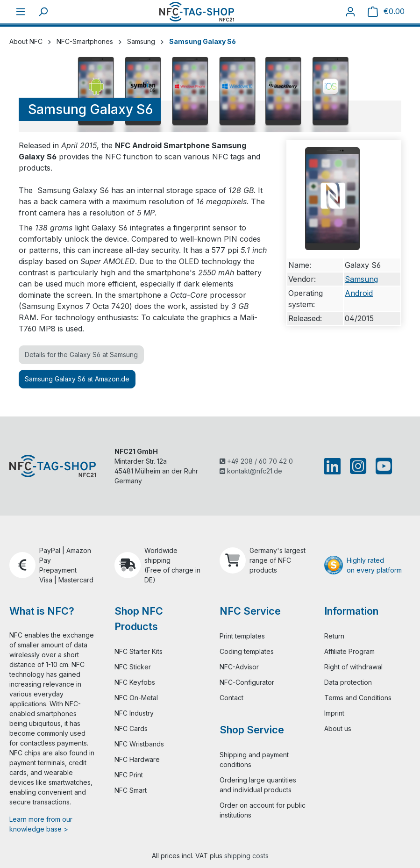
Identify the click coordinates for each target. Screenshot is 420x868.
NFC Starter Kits (139, 651)
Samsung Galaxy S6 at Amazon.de (77, 379)
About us (338, 728)
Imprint (334, 713)
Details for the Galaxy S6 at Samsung (81, 355)
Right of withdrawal (353, 667)
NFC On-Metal (136, 698)
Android (359, 293)
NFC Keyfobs (135, 682)
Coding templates (247, 651)
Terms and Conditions (358, 698)
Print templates (242, 636)
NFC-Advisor (239, 667)
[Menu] (21, 12)
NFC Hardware (137, 759)
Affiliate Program (349, 651)
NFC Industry (134, 713)
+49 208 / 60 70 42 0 (256, 461)
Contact (231, 698)
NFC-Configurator (247, 682)
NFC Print (129, 775)
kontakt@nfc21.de (251, 471)
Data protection (348, 682)
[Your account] (350, 12)
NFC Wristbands (139, 744)
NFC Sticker (133, 667)
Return (334, 636)
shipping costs (246, 856)
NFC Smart (131, 790)
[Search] (43, 12)
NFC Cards (131, 728)
